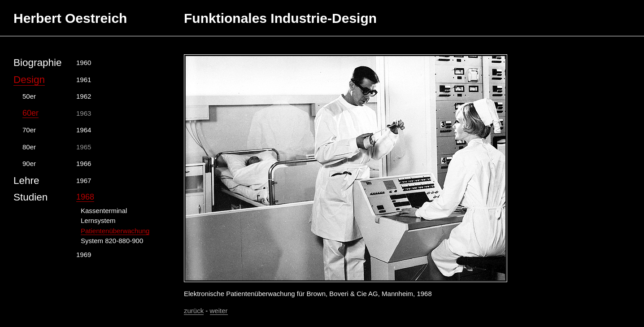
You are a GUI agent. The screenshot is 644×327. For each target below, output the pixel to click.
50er (29, 96)
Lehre (26, 181)
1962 (84, 96)
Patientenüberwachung (115, 231)
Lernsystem (98, 220)
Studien (30, 197)
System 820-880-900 (112, 241)
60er (30, 113)
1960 (84, 63)
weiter (219, 311)
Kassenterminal (104, 211)
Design (29, 80)
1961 (84, 80)
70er (29, 130)
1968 (85, 197)
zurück (194, 311)
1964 (84, 130)
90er (29, 163)
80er (29, 147)
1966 (84, 163)
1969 (84, 255)
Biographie (38, 63)
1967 (84, 181)
